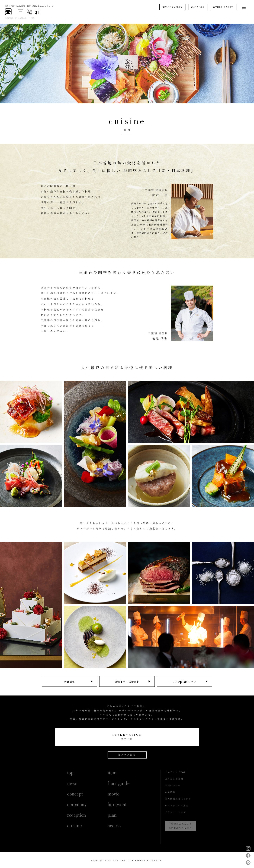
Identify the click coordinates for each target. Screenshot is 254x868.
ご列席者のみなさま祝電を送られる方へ (180, 826)
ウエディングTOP (175, 772)
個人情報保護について (178, 799)
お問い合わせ (173, 786)
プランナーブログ (175, 812)
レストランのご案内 (177, 806)
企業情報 (170, 792)
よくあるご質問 (174, 779)
